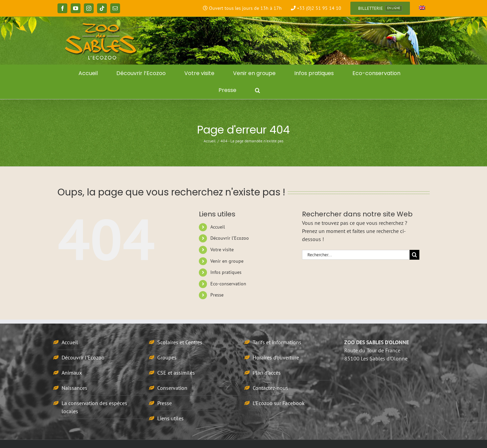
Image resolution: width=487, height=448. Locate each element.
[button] (258, 90)
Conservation (172, 388)
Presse (217, 295)
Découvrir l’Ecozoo (230, 238)
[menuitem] (422, 8)
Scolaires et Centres (180, 342)
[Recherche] (414, 255)
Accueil (218, 227)
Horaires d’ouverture (276, 357)
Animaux (72, 373)
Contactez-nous (270, 388)
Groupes (167, 357)
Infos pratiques (226, 272)
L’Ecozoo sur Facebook (279, 403)
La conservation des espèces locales (94, 407)
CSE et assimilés (176, 373)
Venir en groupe (227, 261)
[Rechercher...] (356, 255)
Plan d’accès (267, 373)
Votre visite (222, 250)
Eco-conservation (228, 284)
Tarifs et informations (277, 342)
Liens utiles (170, 418)
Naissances (74, 388)
